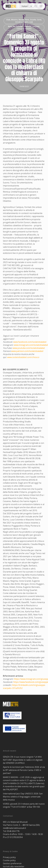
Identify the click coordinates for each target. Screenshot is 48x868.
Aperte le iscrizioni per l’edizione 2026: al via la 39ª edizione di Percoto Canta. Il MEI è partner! (24, 770)
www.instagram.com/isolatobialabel (31, 345)
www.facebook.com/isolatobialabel (30, 342)
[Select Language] (27, 6)
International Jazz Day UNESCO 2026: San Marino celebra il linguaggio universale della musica (23, 797)
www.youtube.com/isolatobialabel (29, 348)
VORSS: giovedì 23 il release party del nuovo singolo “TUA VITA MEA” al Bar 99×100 (24, 805)
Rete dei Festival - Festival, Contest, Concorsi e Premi (24, 28)
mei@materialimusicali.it (14, 828)
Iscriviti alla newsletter (14, 866)
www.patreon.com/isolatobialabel (27, 351)
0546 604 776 (13, 831)
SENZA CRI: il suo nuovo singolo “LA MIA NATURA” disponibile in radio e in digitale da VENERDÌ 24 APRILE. (23, 760)
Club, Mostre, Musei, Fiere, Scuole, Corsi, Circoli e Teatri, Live (24, 21)
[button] (41, 6)
